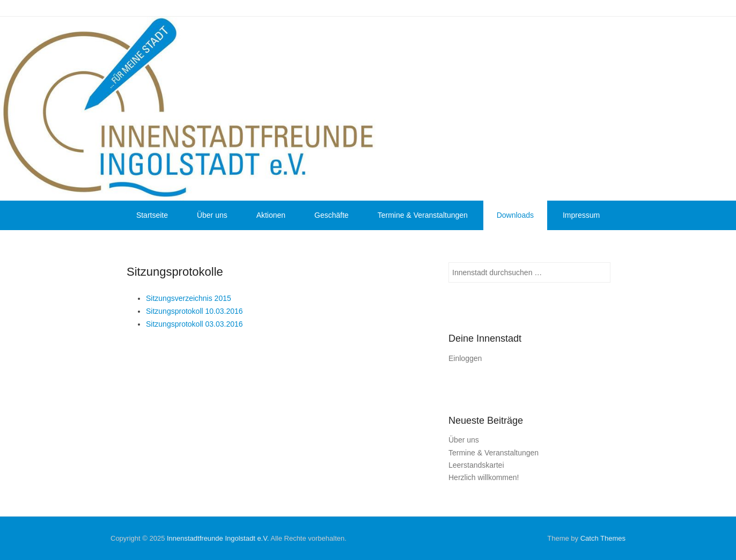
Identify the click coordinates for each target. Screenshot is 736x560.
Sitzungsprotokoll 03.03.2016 (194, 324)
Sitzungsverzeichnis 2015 (189, 298)
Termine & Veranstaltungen (423, 215)
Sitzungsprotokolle (175, 272)
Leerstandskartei (476, 465)
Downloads (515, 215)
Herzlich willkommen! (484, 477)
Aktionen (271, 215)
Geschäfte (332, 215)
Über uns (212, 215)
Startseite (152, 215)
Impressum (581, 215)
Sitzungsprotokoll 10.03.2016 (194, 311)
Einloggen (465, 358)
